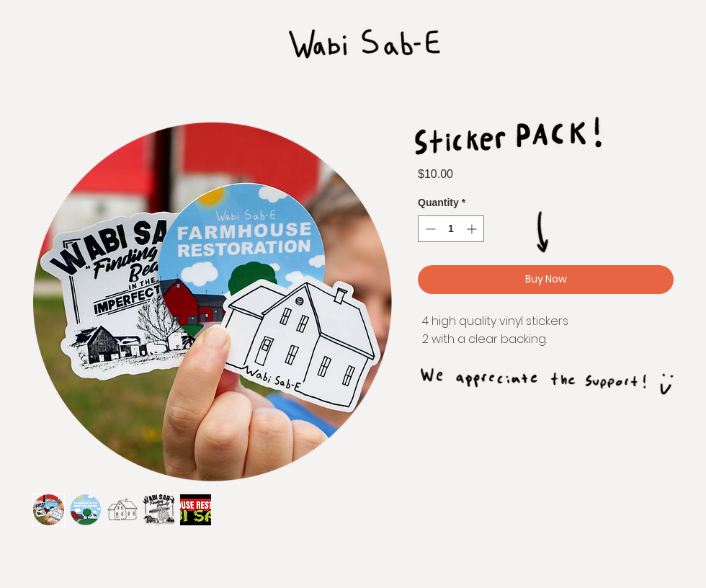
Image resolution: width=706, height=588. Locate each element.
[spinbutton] (451, 229)
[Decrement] (429, 229)
